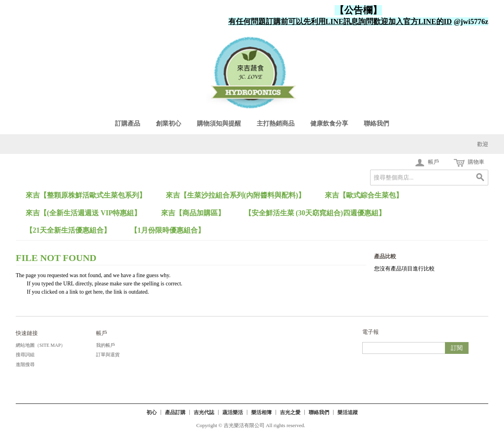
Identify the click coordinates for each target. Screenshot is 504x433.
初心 (152, 412)
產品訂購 (175, 412)
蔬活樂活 (233, 412)
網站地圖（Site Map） (41, 345)
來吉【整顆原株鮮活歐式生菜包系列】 (86, 195)
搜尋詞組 (25, 355)
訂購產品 (128, 123)
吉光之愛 (290, 412)
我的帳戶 (106, 345)
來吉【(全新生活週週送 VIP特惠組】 (83, 213)
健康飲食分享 (329, 123)
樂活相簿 (261, 412)
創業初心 (169, 123)
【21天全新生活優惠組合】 (68, 230)
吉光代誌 (204, 412)
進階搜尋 (25, 365)
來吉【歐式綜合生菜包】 (364, 195)
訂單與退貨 (108, 355)
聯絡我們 (376, 123)
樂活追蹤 (348, 412)
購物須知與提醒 (219, 123)
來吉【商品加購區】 (193, 213)
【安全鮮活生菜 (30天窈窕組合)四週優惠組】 (315, 213)
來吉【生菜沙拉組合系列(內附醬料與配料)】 (235, 195)
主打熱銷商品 (276, 123)
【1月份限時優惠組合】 (168, 230)
